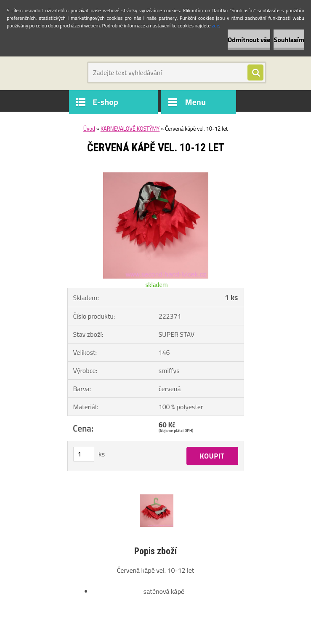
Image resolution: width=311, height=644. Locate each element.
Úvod (89, 129)
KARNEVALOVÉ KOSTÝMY (130, 129)
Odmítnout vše (249, 40)
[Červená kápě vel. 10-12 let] (156, 176)
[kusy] (84, 454)
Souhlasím (289, 40)
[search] (255, 73)
